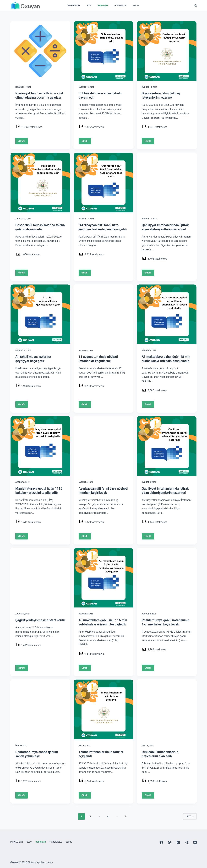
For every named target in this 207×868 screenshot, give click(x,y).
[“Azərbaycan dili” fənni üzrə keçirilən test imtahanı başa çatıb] (104, 183)
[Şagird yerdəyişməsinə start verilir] (40, 578)
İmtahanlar (74, 6)
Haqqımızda (120, 6)
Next (190, 816)
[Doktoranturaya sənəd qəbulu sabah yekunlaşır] (40, 709)
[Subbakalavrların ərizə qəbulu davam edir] (104, 51)
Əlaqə (136, 6)
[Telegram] (187, 842)
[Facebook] (161, 842)
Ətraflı (22, 141)
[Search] (195, 6)
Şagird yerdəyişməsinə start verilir (40, 620)
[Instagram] (178, 842)
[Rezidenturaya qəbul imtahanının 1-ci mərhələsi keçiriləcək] (167, 578)
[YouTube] (195, 842)
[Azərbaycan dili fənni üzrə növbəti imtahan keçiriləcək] (104, 446)
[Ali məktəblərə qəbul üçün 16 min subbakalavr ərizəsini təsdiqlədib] (104, 578)
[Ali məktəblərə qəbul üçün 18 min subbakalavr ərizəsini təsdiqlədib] (167, 314)
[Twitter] (170, 842)
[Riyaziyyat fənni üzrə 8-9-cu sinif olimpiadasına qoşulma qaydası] (40, 51)
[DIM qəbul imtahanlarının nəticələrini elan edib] (167, 709)
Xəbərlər (103, 6)
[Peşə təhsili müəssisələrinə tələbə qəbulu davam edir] (40, 183)
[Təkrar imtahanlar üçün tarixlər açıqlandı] (104, 709)
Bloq (89, 6)
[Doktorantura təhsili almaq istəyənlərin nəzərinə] (167, 51)
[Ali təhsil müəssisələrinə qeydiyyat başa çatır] (40, 314)
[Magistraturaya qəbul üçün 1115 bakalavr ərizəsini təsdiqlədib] (40, 446)
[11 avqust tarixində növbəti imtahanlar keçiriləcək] (104, 314)
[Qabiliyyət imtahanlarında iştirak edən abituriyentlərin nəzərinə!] (167, 183)
